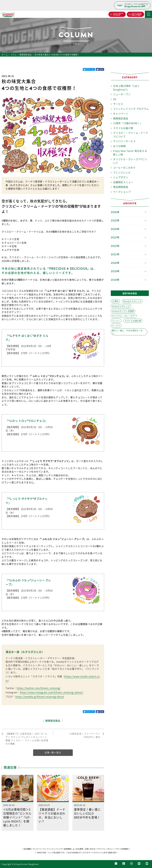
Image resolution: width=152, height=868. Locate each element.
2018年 (115, 280)
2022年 (115, 246)
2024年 (115, 229)
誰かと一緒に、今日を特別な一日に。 (127, 332)
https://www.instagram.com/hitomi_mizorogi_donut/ (51, 692)
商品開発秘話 (121, 187)
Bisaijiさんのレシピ (132, 301)
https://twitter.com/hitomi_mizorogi (38, 688)
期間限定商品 (53, 721)
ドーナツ (116, 326)
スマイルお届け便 (123, 128)
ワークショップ (122, 192)
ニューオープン (122, 94)
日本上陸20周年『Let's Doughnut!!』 (126, 88)
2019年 (115, 271)
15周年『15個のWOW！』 (128, 123)
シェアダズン (121, 177)
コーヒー (116, 321)
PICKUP (118, 15)
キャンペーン (121, 114)
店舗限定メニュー (123, 182)
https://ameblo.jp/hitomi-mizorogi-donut (40, 697)
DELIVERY (137, 15)
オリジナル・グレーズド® (124, 316)
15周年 (115, 301)
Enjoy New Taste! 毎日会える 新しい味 (130, 153)
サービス (118, 104)
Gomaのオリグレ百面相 (123, 311)
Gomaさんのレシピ (121, 306)
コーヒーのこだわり (124, 168)
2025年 (115, 220)
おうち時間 (119, 146)
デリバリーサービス (124, 141)
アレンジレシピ (122, 173)
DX (115, 99)
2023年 (115, 237)
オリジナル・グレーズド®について (130, 161)
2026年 (115, 212)
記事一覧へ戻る (53, 753)
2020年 (115, 263)
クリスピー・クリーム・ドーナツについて (131, 135)
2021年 (115, 254)
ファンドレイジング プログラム (131, 109)
